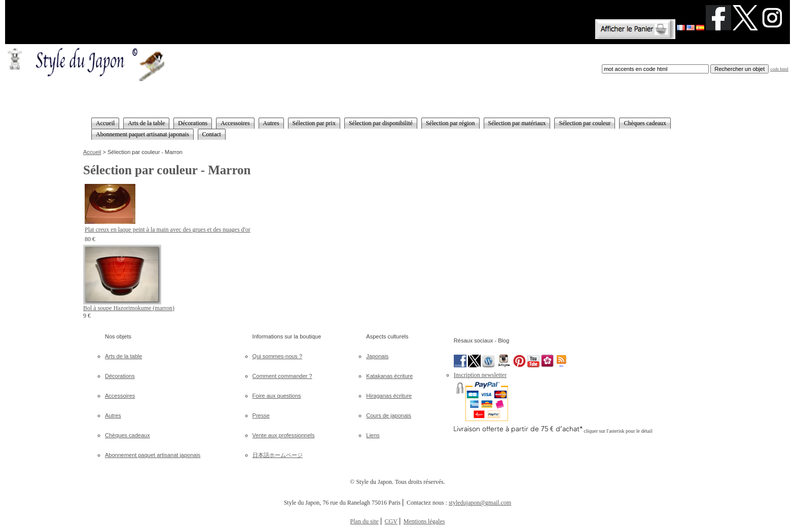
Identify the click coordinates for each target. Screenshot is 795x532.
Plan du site (365, 521)
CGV (391, 521)
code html (779, 69)
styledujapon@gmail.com (480, 503)
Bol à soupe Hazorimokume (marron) (129, 308)
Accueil (92, 152)
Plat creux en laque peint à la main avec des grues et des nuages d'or (168, 230)
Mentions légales (424, 521)
